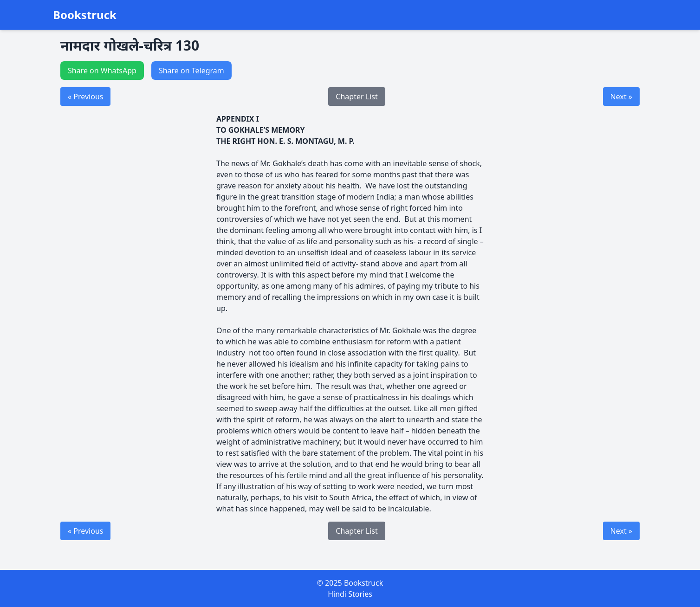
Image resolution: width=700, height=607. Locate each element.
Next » (621, 97)
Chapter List (356, 97)
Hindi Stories (350, 594)
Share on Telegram (191, 71)
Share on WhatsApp (102, 71)
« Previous (85, 97)
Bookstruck (85, 15)
